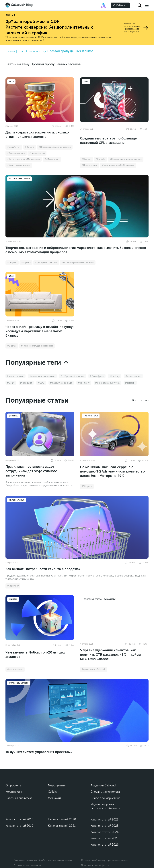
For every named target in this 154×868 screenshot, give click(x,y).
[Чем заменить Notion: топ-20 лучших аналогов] (40, 618)
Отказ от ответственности (27, 865)
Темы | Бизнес (17, 500)
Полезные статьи (18, 683)
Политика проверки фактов (95, 865)
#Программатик (37, 153)
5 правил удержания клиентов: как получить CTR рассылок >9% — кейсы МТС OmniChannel (110, 655)
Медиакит (55, 798)
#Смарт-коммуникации (19, 165)
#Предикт (26, 383)
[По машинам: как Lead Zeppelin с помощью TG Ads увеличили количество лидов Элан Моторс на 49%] (114, 434)
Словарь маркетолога (105, 792)
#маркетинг (13, 586)
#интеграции (133, 376)
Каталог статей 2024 (105, 832)
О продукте (13, 785)
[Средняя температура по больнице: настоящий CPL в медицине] (114, 100)
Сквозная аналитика (19, 798)
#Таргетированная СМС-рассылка (24, 159)
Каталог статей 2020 (62, 819)
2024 (86, 82)
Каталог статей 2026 (105, 845)
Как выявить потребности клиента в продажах (43, 569)
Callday (53, 792)
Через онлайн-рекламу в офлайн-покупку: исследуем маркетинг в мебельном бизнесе (40, 331)
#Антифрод (97, 376)
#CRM (11, 383)
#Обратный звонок (72, 376)
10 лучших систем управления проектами (39, 752)
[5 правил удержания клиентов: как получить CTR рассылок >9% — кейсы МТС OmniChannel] (114, 618)
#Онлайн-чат (14, 147)
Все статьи (139, 400)
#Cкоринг (87, 159)
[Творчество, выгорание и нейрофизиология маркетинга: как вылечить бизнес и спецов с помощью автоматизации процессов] (77, 206)
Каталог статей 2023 (105, 826)
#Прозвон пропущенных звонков (55, 147)
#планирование (15, 669)
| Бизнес (14, 416)
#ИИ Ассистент (52, 159)
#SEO (41, 383)
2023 (11, 276)
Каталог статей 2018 (19, 819)
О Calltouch (120, 5)
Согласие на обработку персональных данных (105, 860)
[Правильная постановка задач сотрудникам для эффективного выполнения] (40, 434)
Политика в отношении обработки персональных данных (43, 860)
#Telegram (87, 486)
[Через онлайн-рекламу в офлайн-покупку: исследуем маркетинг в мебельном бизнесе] (40, 294)
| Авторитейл (91, 416)
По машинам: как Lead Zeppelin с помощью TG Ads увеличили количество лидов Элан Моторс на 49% (112, 471)
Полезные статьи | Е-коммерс (100, 599)
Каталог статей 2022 (105, 819)
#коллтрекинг (15, 376)
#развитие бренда (61, 383)
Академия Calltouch (104, 785)
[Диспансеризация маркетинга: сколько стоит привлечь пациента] (40, 100)
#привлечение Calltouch (94, 669)
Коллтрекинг (14, 792)
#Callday (115, 376)
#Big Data (30, 147)
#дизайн (130, 383)
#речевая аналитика (107, 383)
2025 (11, 82)
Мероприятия (57, 785)
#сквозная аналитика (42, 376)
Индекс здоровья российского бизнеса (105, 806)
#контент (84, 383)
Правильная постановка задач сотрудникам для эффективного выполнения (31, 471)
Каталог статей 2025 (105, 838)
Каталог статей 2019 (19, 826)
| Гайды (13, 599)
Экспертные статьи (20, 179)
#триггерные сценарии (46, 262)
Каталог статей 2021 (62, 826)
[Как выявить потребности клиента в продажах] (77, 527)
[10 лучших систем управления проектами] (77, 710)
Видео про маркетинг (105, 798)
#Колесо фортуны (16, 153)
